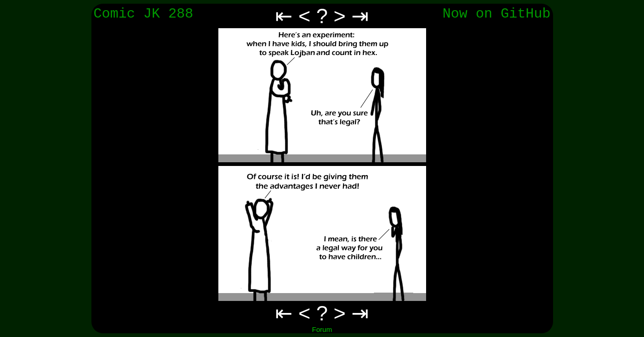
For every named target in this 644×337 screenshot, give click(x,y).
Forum (322, 329)
